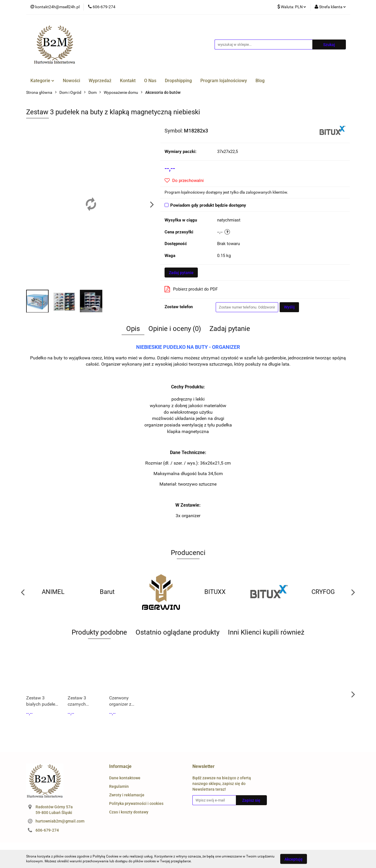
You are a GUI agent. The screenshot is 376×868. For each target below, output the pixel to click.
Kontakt (128, 81)
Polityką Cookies (105, 856)
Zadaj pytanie (181, 273)
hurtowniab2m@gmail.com (60, 821)
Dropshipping (178, 81)
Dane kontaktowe (125, 778)
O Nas (150, 81)
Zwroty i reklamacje (127, 795)
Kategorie (42, 81)
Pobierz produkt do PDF (191, 289)
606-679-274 (47, 830)
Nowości (71, 81)
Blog (260, 81)
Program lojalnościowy (224, 81)
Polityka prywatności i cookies (136, 803)
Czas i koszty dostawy (129, 812)
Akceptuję (294, 859)
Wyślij (289, 307)
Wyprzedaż (100, 81)
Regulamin (119, 786)
